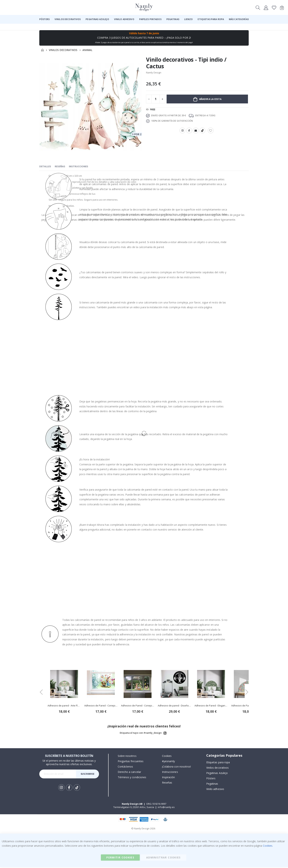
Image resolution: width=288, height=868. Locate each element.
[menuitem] (44, 19)
